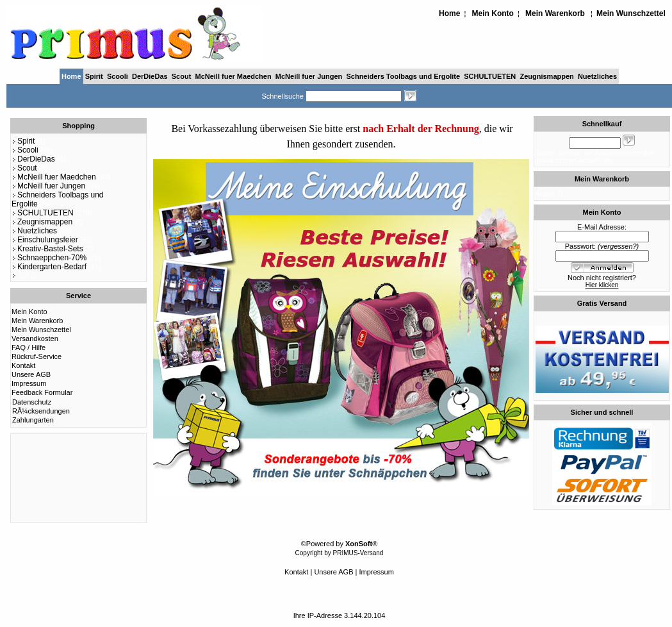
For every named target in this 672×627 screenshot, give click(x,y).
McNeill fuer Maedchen (233, 76)
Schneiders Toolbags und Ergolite (403, 76)
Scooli (118, 76)
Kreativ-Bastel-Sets (47, 249)
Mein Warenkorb (555, 13)
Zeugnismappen (546, 76)
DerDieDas (150, 76)
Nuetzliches (597, 76)
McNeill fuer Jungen (309, 76)
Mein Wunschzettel (631, 13)
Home (449, 13)
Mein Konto (493, 13)
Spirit (94, 76)
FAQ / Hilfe (29, 347)
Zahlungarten (33, 420)
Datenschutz (32, 402)
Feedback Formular (42, 392)
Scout (182, 76)
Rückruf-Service (37, 356)
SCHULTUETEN (490, 76)
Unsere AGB (31, 374)
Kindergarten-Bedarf (49, 267)
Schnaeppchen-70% (49, 258)
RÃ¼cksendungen (41, 411)
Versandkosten (35, 339)
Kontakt (23, 365)
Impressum (29, 383)
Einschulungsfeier (45, 240)
